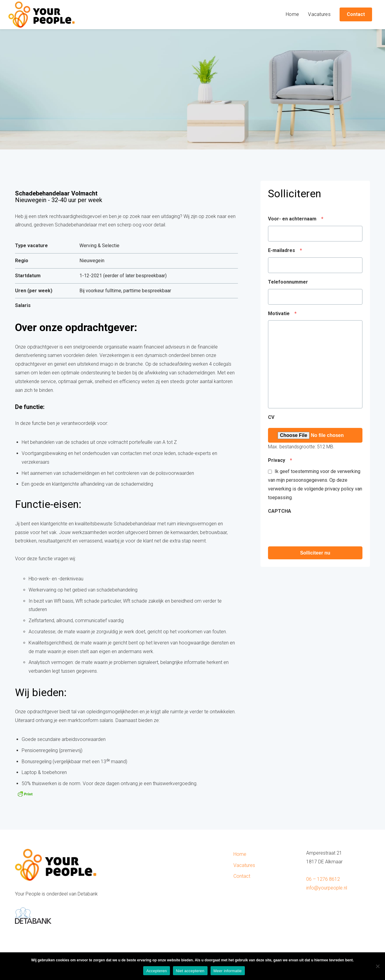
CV (271, 417)
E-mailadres (285, 250)
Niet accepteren (190, 971)
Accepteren (156, 971)
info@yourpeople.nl (327, 888)
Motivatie (282, 313)
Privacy (280, 460)
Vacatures (319, 14)
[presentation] (314, 530)
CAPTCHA (280, 511)
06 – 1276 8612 (323, 879)
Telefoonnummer (288, 282)
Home (292, 14)
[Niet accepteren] (377, 966)
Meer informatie (228, 971)
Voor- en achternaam (296, 219)
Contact (242, 876)
